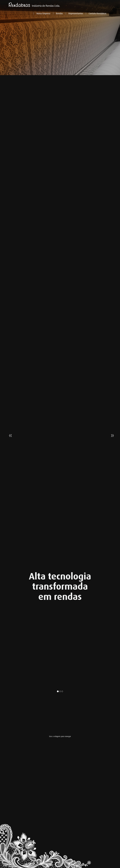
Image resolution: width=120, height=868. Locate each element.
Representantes (76, 14)
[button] (9, 434)
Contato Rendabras (98, 14)
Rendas (59, 14)
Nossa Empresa (43, 14)
